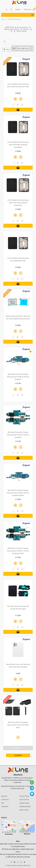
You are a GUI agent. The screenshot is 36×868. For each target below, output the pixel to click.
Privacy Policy (24, 796)
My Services (28, 9)
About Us (4, 796)
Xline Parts (27, 866)
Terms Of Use (24, 800)
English (18, 9)
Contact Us (5, 800)
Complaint (5, 806)
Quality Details (24, 803)
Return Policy (24, 810)
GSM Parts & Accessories (14, 19)
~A (11, 31)
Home (3, 19)
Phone (26, 29)
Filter (7, 50)
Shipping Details (25, 806)
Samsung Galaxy (12, 29)
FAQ (3, 803)
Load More (18, 755)
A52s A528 (21, 31)
